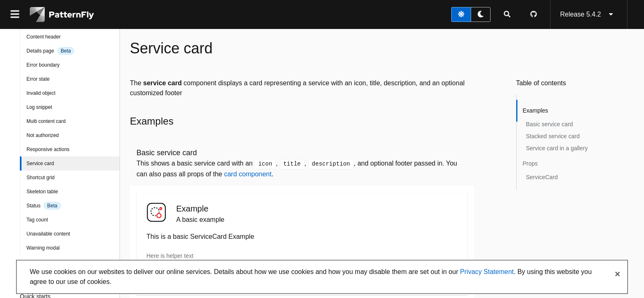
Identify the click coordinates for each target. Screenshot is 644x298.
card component (248, 174)
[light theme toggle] (461, 14)
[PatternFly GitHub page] (534, 14)
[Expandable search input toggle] (507, 14)
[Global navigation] (15, 14)
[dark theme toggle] (481, 14)
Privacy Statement (487, 272)
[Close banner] (618, 274)
